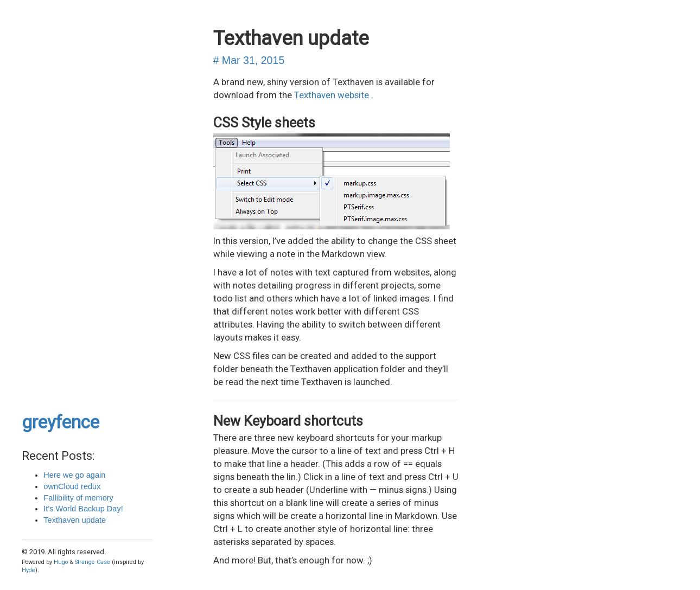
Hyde (28, 570)
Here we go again (74, 475)
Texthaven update (75, 520)
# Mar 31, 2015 (249, 60)
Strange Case (93, 562)
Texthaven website (333, 95)
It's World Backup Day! (83, 509)
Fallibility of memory (78, 498)
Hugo (61, 562)
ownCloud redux (72, 486)
